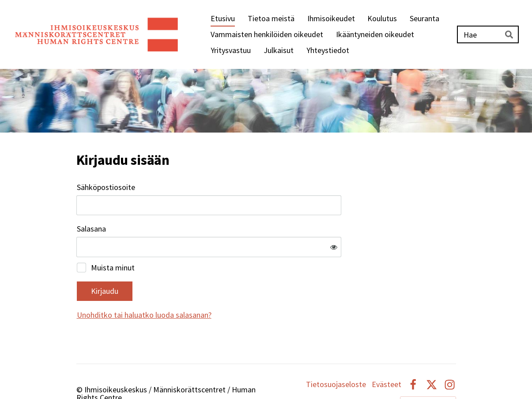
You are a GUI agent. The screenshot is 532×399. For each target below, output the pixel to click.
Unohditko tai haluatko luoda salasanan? (240, 286)
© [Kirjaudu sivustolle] (80, 360)
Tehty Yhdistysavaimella (428, 374)
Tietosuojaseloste (336, 356)
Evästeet (387, 356)
